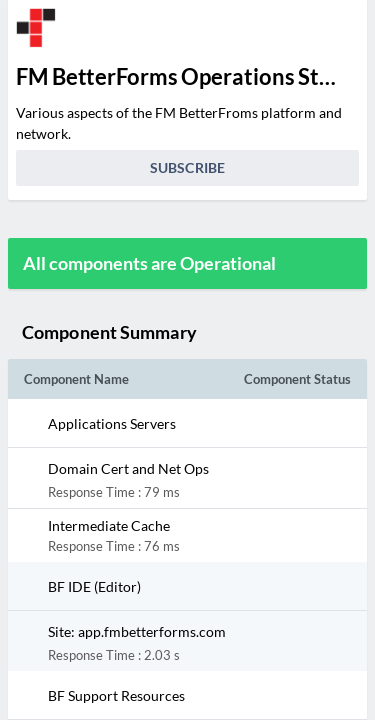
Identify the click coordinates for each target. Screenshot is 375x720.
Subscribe (187, 167)
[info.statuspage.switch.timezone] (339, 28)
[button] (171, 423)
